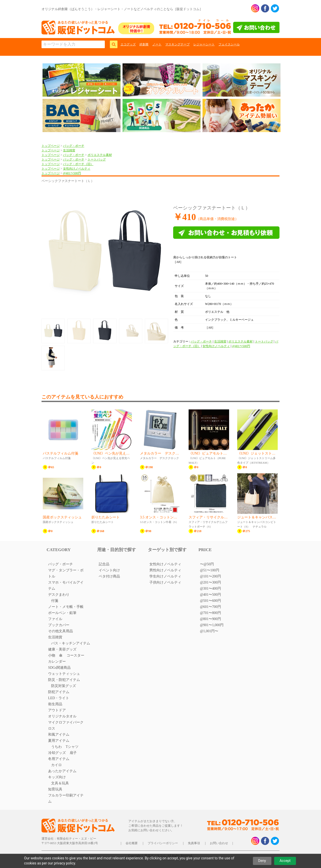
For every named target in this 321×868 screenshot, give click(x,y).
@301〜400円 (210, 589)
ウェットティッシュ (64, 674)
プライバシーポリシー (163, 843)
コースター (75, 655)
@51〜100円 (210, 570)
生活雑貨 (69, 150)
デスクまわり (59, 595)
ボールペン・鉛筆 (62, 613)
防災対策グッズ (64, 686)
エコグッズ (128, 44)
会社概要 (132, 843)
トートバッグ (97, 159)
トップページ (51, 146)
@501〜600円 (210, 601)
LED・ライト (59, 698)
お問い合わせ (219, 843)
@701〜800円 (210, 613)
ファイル (55, 619)
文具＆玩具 (60, 783)
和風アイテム (59, 735)
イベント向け (109, 570)
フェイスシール (229, 44)
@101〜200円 (210, 576)
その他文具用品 (61, 631)
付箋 (55, 601)
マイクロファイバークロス (66, 725)
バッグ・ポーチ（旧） (78, 164)
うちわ (56, 747)
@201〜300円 (210, 582)
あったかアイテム (62, 771)
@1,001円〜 (209, 631)
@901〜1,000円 (212, 625)
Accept (285, 861)
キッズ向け (57, 777)
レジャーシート (204, 44)
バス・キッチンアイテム (71, 643)
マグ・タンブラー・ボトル (66, 573)
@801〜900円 (210, 619)
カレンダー (57, 662)
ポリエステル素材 (100, 155)
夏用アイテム (59, 741)
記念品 (104, 564)
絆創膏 (144, 44)
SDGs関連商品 (59, 668)
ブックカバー (59, 625)
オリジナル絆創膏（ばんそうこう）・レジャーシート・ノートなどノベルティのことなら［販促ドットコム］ (122, 9)
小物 (52, 655)
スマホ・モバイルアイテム (66, 585)
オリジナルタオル (62, 716)
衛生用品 (55, 704)
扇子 (73, 753)
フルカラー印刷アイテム (66, 798)
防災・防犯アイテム (64, 680)
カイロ (56, 765)
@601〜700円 (210, 607)
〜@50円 (207, 564)
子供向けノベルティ (165, 582)
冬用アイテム (59, 759)
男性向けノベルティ (165, 570)
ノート (157, 44)
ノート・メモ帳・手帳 (66, 607)
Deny (262, 861)
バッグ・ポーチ (74, 146)
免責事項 (194, 843)
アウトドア (57, 710)
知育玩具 (55, 789)
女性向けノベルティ (77, 169)
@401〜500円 (72, 173)
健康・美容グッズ (62, 649)
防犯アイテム (59, 692)
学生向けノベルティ (165, 576)
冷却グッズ (57, 753)
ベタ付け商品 (109, 576)
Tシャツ (72, 747)
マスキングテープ (177, 44)
